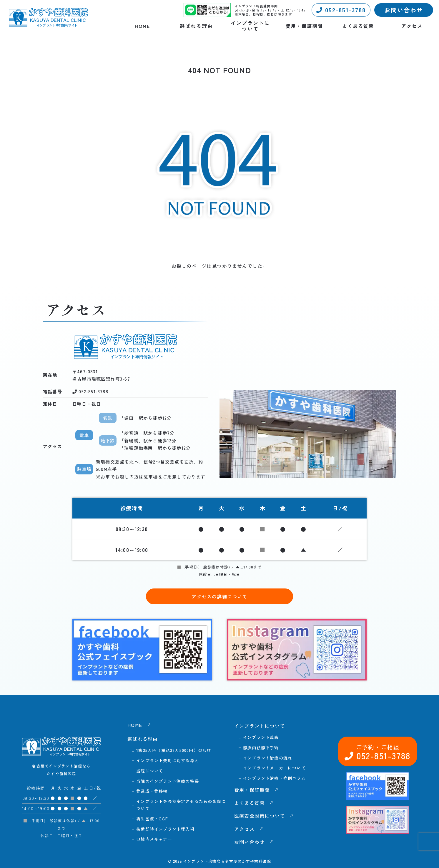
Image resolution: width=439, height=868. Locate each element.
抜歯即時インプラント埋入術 (165, 829)
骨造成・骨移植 (152, 791)
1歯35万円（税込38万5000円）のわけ (174, 750)
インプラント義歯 (261, 737)
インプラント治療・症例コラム (274, 778)
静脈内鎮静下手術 (261, 747)
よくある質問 (358, 26)
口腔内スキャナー (154, 839)
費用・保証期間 (304, 26)
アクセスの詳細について (219, 596)
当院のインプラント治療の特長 (168, 781)
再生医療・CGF (152, 819)
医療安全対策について (260, 816)
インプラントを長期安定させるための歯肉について (181, 805)
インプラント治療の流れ (268, 758)
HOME (142, 26)
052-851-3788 (341, 10)
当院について (150, 771)
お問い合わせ (404, 10)
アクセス (412, 26)
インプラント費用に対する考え (168, 760)
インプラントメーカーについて (274, 768)
